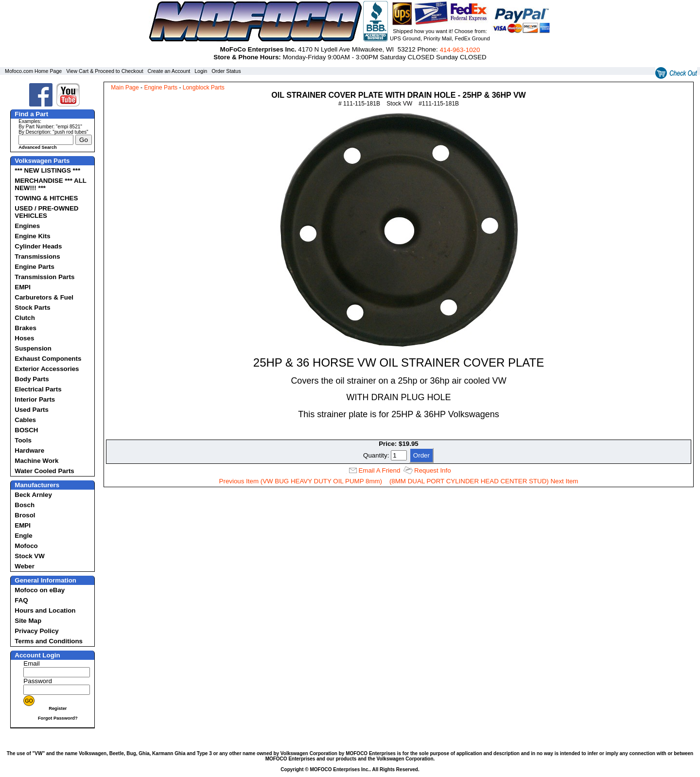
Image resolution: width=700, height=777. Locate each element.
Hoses (24, 338)
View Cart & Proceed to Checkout (105, 71)
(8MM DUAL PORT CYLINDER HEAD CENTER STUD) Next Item (484, 481)
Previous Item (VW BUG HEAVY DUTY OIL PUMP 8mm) (301, 481)
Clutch (25, 318)
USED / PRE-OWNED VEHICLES (46, 212)
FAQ (21, 600)
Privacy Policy (36, 631)
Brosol (25, 515)
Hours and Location (45, 610)
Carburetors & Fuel (44, 297)
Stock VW (29, 556)
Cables (25, 420)
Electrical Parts (38, 389)
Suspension (33, 348)
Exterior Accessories (47, 369)
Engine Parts (34, 267)
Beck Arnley (33, 495)
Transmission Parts (44, 277)
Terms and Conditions (49, 641)
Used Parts (32, 410)
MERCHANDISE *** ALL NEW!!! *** (50, 184)
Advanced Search (37, 147)
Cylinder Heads (38, 246)
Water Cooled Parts (44, 471)
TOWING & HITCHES (46, 198)
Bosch (25, 505)
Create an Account (169, 71)
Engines (27, 226)
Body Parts (32, 379)
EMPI (23, 287)
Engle (23, 536)
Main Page (125, 88)
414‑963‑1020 (460, 50)
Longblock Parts (204, 88)
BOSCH (26, 430)
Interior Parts (35, 399)
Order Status (226, 71)
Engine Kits (32, 236)
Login (201, 71)
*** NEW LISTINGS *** (47, 170)
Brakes (25, 328)
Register (58, 708)
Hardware (29, 450)
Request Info (433, 470)
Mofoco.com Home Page (33, 71)
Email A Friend (379, 470)
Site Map (28, 621)
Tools (23, 440)
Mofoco (26, 546)
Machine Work (36, 461)
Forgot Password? (58, 718)
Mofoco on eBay (40, 590)
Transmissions (37, 256)
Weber (25, 566)
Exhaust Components (48, 359)
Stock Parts (32, 308)
